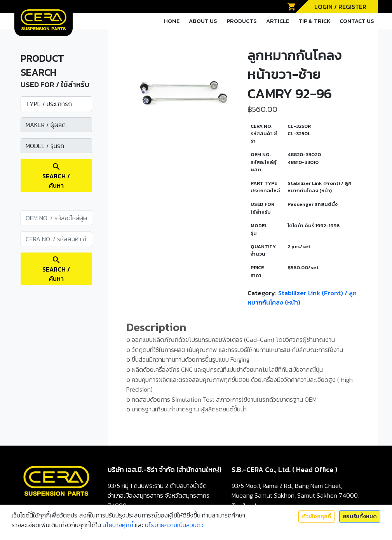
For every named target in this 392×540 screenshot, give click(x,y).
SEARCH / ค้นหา (56, 176)
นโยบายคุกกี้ (118, 525)
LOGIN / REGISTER (340, 7)
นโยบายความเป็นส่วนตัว (174, 525)
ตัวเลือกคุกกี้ (316, 516)
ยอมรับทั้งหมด (360, 516)
